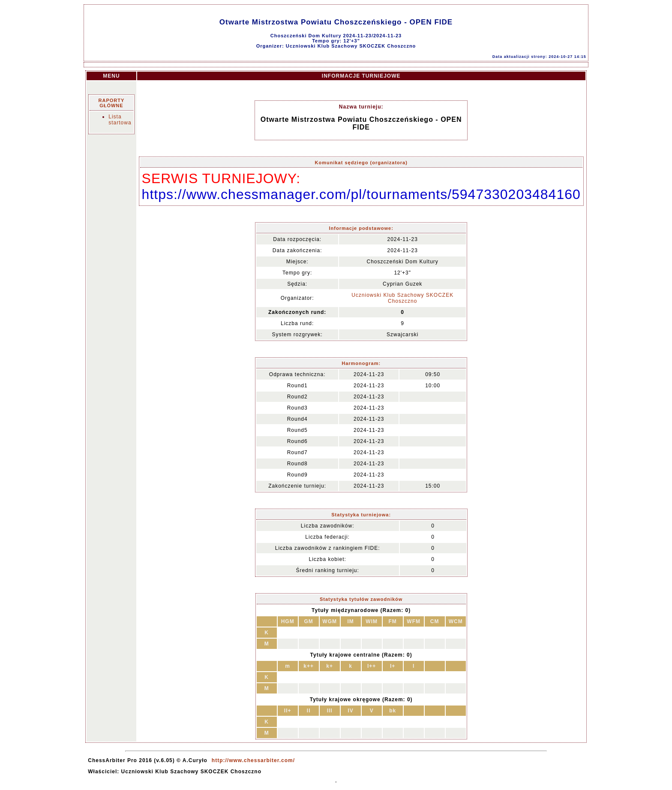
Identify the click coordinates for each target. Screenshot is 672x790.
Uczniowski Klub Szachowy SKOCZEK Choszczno (402, 298)
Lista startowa (120, 120)
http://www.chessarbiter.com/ (253, 760)
